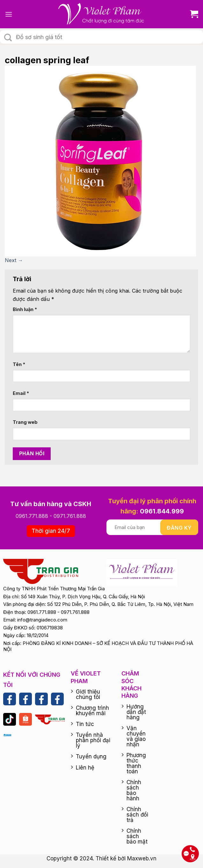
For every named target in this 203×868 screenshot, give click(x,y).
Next (14, 260)
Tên (19, 364)
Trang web (25, 422)
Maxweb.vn (142, 858)
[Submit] (8, 37)
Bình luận (25, 309)
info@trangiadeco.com (42, 620)
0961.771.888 (32, 516)
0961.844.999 (162, 511)
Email (21, 393)
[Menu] (9, 14)
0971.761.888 (70, 516)
